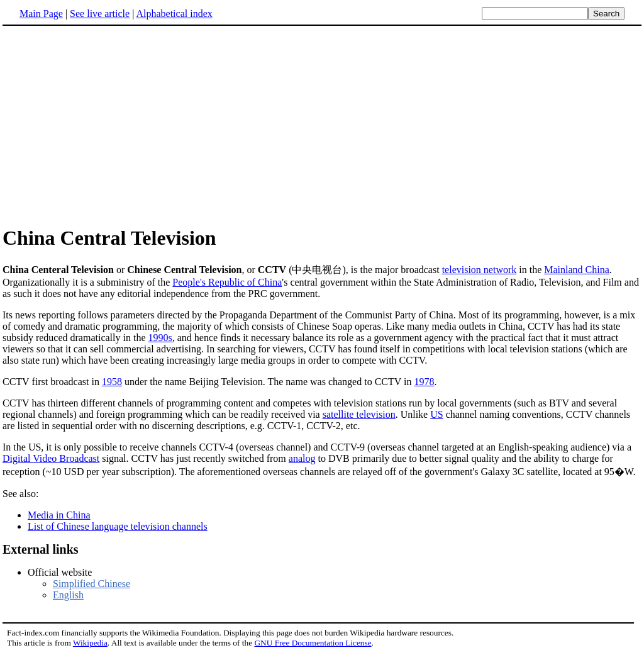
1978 (424, 382)
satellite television (359, 414)
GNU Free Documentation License (313, 643)
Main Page (41, 14)
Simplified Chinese (92, 584)
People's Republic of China (227, 282)
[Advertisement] (108, 125)
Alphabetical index (174, 14)
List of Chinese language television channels (118, 526)
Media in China (59, 515)
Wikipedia (90, 643)
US (436, 414)
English (68, 595)
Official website (60, 572)
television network (480, 270)
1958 (112, 382)
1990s (160, 338)
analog (302, 458)
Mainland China (577, 270)
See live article (100, 14)
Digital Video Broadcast (51, 458)
